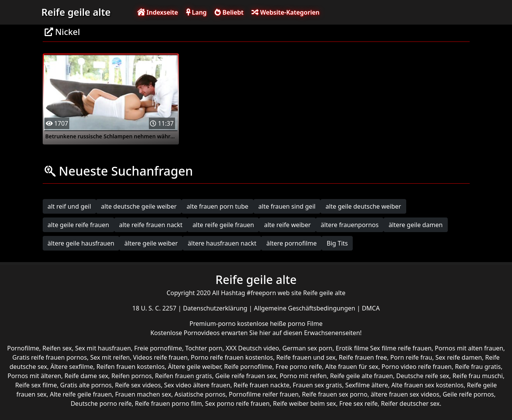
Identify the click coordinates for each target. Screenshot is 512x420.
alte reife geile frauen (223, 225)
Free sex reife (359, 403)
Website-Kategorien (285, 12)
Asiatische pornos (200, 394)
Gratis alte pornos (86, 385)
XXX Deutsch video (253, 348)
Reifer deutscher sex (410, 403)
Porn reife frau (411, 357)
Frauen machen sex (143, 394)
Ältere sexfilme (72, 367)
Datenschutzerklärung (216, 308)
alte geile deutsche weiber (363, 206)
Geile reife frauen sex (246, 376)
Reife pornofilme (248, 367)
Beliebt (229, 12)
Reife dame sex (87, 376)
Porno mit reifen (303, 376)
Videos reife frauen (160, 357)
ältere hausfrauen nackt (222, 243)
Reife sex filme (36, 385)
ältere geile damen (415, 225)
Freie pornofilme (158, 348)
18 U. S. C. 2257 (155, 308)
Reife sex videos (138, 385)
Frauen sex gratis (317, 385)
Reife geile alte (76, 12)
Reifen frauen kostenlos (131, 367)
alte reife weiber (287, 225)
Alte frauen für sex (352, 367)
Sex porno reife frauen (237, 403)
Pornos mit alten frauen (469, 348)
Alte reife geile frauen (81, 394)
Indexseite (158, 12)
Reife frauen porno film (168, 403)
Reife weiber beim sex (304, 403)
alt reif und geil (69, 206)
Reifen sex (57, 348)
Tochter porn (204, 348)
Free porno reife (299, 367)
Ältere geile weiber (195, 367)
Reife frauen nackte (261, 385)
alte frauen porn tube (218, 206)
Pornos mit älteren (35, 376)
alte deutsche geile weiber (139, 206)
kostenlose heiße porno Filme (280, 324)
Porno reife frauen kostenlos (232, 357)
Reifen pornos (132, 376)
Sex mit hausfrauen (103, 348)
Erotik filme (352, 348)
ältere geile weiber (151, 243)
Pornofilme (23, 348)
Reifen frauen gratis (183, 376)
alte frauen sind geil (287, 206)
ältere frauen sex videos (405, 394)
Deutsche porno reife (101, 403)
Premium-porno (213, 324)
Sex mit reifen (110, 357)
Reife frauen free (363, 357)
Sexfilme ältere (367, 385)
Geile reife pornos (469, 394)
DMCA (371, 308)
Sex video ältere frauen (197, 385)
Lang (196, 12)
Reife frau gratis (478, 367)
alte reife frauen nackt (151, 225)
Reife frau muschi (478, 376)
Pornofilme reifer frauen (264, 394)
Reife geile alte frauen (362, 376)
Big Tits (337, 243)
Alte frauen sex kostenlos (427, 385)
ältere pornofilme (291, 243)
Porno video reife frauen (417, 367)
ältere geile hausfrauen (81, 243)
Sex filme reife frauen (401, 348)
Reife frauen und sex (306, 357)
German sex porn (307, 348)
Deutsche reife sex (423, 376)
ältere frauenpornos (350, 225)
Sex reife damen (459, 357)
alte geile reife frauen (78, 225)
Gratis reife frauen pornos (50, 357)
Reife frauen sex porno (335, 394)
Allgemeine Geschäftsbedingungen (305, 308)
